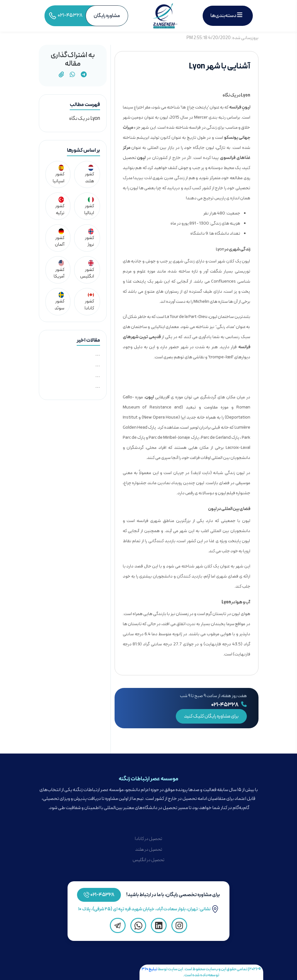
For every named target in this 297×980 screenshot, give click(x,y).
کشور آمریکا (59, 270)
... (98, 354)
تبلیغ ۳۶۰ (150, 969)
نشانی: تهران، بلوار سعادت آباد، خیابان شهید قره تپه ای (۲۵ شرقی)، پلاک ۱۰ (149, 909)
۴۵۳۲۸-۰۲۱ (102, 895)
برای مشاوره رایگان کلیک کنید (211, 716)
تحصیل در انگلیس (148, 860)
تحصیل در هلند (149, 850)
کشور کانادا (89, 302)
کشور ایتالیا (89, 206)
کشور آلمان (60, 238)
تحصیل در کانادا (148, 839)
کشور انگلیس (87, 270)
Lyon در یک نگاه (85, 119)
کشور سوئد (59, 302)
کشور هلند (89, 175)
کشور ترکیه (60, 206)
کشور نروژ (89, 238)
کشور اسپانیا (59, 175)
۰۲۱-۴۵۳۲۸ (229, 705)
